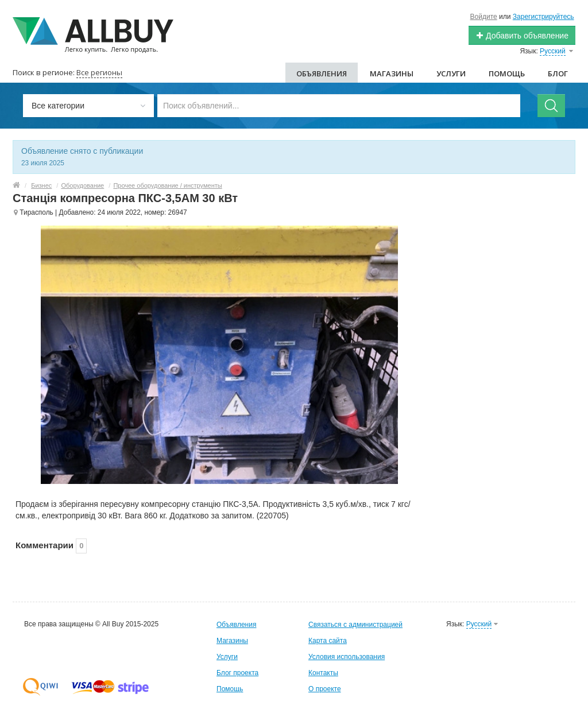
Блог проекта (237, 673)
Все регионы (99, 72)
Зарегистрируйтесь (543, 17)
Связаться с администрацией (355, 625)
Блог (558, 73)
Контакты (323, 673)
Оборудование (82, 185)
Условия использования (347, 657)
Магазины (392, 73)
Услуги (451, 73)
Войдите (484, 17)
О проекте (325, 689)
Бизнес (41, 185)
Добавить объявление (522, 36)
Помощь (507, 73)
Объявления (322, 73)
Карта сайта (328, 641)
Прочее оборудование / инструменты (167, 185)
